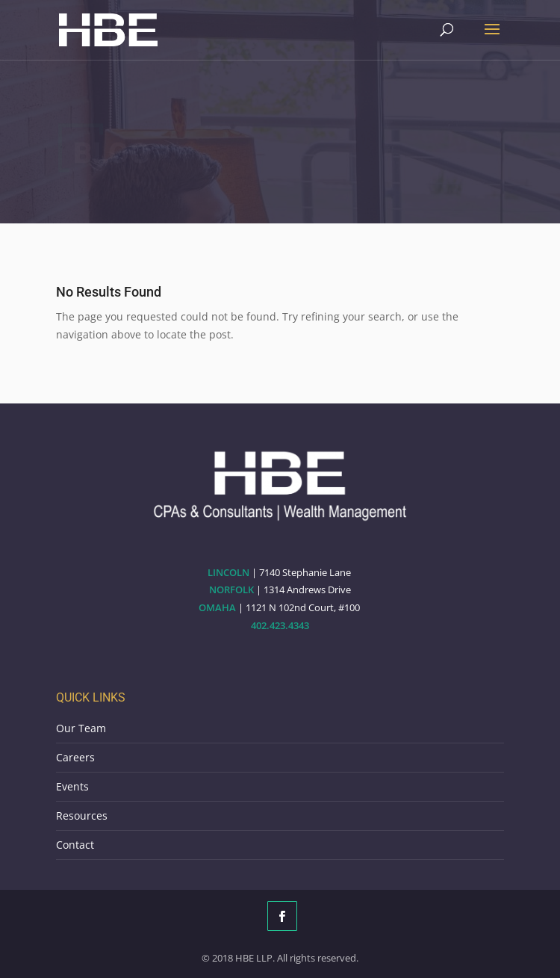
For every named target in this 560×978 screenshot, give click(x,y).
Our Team (81, 728)
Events (72, 786)
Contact (75, 845)
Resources (82, 815)
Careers (75, 757)
